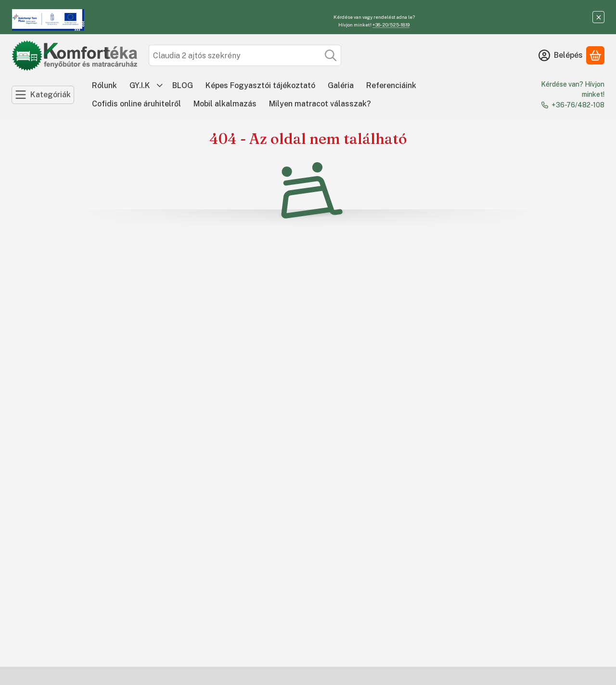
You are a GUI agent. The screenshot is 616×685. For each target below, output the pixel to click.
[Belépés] (561, 55)
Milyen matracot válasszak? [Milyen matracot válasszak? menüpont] (320, 104)
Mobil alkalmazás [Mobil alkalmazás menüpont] (225, 104)
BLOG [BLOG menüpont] (183, 85)
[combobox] (245, 55)
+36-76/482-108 (578, 105)
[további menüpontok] (160, 86)
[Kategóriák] (43, 95)
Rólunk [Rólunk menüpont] (104, 85)
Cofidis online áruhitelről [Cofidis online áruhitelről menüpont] (136, 104)
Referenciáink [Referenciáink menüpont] (391, 85)
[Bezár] (598, 17)
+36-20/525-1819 (391, 25)
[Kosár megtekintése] (595, 55)
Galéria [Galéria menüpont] (341, 85)
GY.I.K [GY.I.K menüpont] (140, 85)
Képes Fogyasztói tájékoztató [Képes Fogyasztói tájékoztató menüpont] (260, 85)
